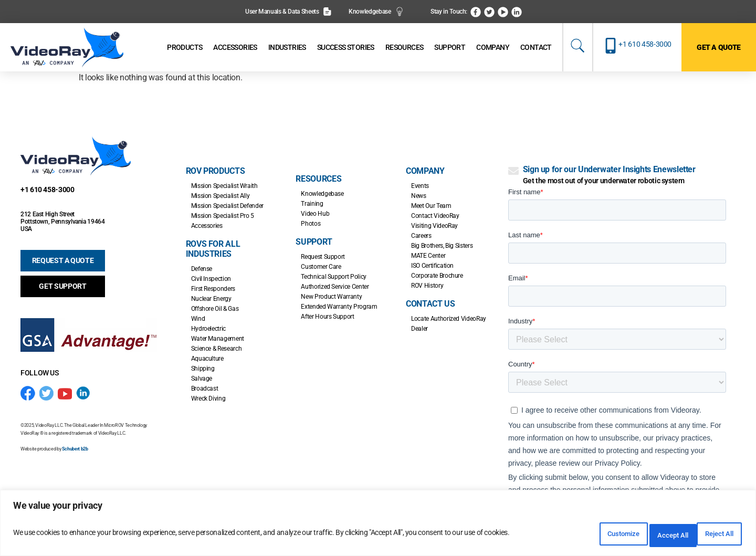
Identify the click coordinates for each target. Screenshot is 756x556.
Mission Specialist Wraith (224, 186)
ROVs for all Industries (213, 249)
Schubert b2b (75, 449)
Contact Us (430, 304)
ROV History (427, 286)
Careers (421, 236)
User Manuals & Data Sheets (288, 12)
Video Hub (315, 214)
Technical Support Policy (333, 277)
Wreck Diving (208, 398)
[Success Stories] (346, 48)
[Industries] (287, 48)
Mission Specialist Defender (227, 206)
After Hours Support (327, 317)
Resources (318, 179)
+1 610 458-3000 (645, 44)
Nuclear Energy (211, 299)
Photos (311, 224)
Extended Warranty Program (339, 307)
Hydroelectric (208, 329)
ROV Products (216, 171)
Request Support (323, 257)
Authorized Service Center (335, 287)
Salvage (202, 379)
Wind (198, 319)
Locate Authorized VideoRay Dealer (449, 324)
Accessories (207, 226)
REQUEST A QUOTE (63, 260)
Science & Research (217, 349)
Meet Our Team (431, 206)
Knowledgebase (376, 12)
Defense (202, 269)
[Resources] (405, 48)
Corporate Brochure (437, 276)
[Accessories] (235, 48)
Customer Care (321, 267)
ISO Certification (432, 266)
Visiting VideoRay (434, 226)
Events (420, 186)
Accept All (711, 536)
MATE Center (428, 256)
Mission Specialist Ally (220, 196)
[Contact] (536, 48)
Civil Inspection (211, 279)
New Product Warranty (331, 297)
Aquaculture (207, 359)
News (419, 196)
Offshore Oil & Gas (215, 309)
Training (312, 204)
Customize (575, 536)
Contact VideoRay (435, 216)
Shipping (203, 369)
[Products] (185, 48)
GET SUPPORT (62, 286)
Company (425, 171)
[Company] (493, 48)
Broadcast (205, 389)
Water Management (218, 339)
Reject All (643, 536)
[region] (378, 526)
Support (314, 242)
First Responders (213, 289)
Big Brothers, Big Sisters (442, 246)
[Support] (450, 48)
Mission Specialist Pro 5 (223, 216)
